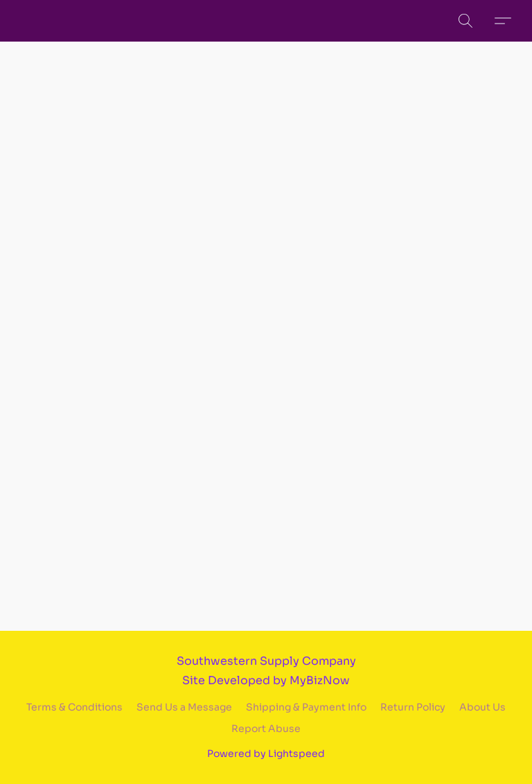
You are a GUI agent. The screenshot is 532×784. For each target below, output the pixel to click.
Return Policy (413, 707)
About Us (482, 707)
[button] (465, 21)
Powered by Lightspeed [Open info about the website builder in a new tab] (266, 753)
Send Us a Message (184, 707)
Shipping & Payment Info (306, 707)
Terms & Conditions (74, 707)
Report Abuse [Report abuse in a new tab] (266, 729)
